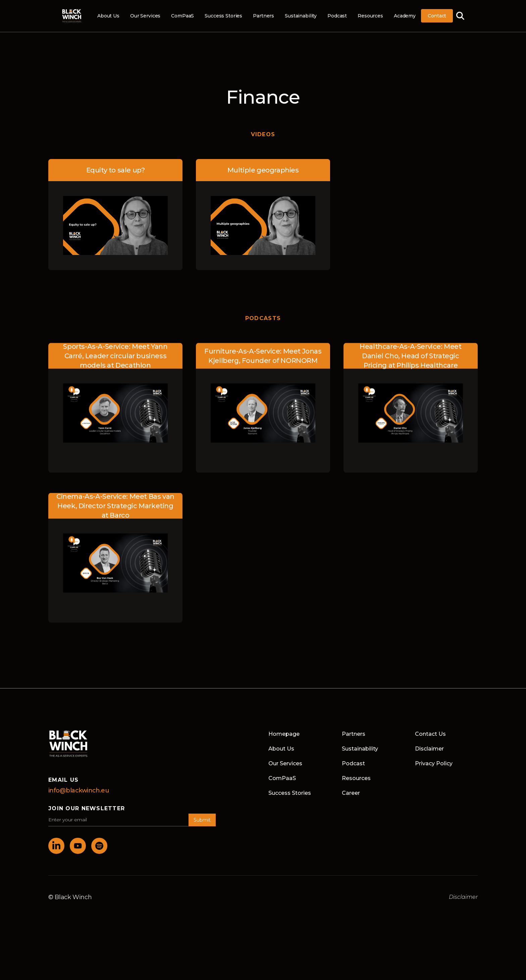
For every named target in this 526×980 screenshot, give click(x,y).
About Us (108, 16)
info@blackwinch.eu (79, 790)
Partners (264, 16)
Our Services (145, 16)
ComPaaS (182, 16)
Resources (370, 16)
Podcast (337, 16)
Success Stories (223, 16)
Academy (405, 16)
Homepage (284, 734)
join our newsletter (87, 808)
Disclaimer (429, 749)
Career (351, 793)
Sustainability (301, 16)
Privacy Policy (434, 763)
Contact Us (430, 734)
